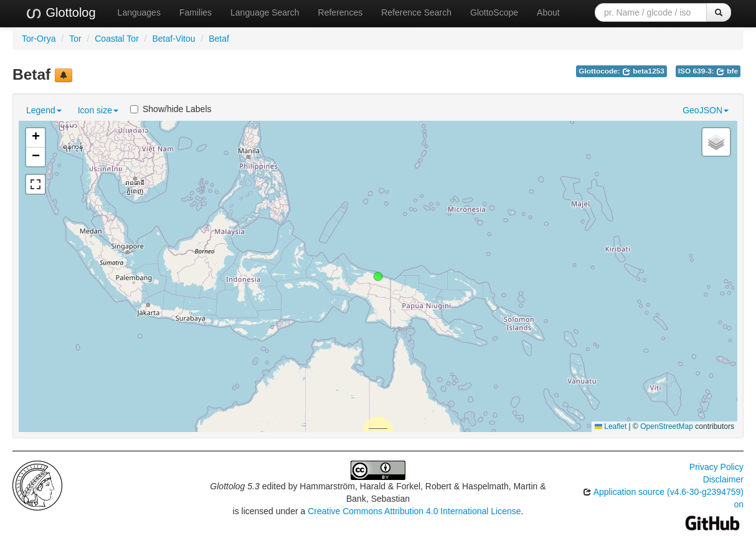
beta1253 (643, 71)
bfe (727, 71)
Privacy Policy (716, 467)
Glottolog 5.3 (234, 486)
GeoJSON (706, 110)
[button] (378, 276)
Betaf (219, 39)
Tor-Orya (39, 39)
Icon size (98, 110)
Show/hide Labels (171, 109)
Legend (44, 110)
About (548, 12)
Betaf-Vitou (173, 39)
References (341, 12)
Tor (75, 39)
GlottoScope (494, 12)
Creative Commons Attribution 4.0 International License (414, 511)
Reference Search (416, 12)
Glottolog (60, 13)
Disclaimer (723, 479)
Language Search (265, 12)
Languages (139, 12)
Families (196, 12)
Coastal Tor (117, 39)
